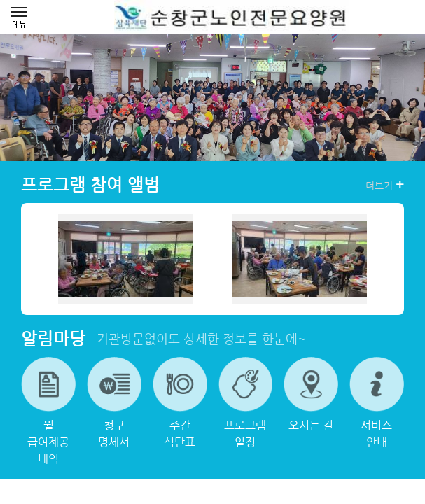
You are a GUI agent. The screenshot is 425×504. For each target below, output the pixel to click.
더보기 (385, 185)
